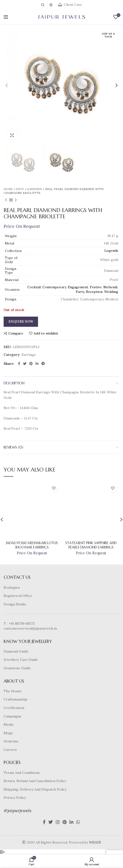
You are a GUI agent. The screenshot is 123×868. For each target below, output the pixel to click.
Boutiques (12, 587)
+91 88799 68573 (22, 624)
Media (8, 724)
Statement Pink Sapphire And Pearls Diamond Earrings (91, 545)
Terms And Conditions (22, 773)
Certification (14, 708)
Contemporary (54, 287)
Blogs (8, 733)
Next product (16, 200)
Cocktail (34, 287)
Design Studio (15, 604)
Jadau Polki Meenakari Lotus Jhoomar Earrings (32, 545)
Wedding (111, 292)
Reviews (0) (13, 447)
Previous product (6, 200)
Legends (111, 251)
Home (8, 189)
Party (80, 292)
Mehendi (110, 287)
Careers (10, 750)
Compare (16, 333)
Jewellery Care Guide (21, 660)
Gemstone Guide (17, 668)
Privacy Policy (15, 798)
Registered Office (18, 596)
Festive (96, 287)
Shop (20, 189)
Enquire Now (21, 322)
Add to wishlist (46, 333)
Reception (94, 292)
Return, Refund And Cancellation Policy (35, 781)
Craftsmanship (15, 699)
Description (14, 383)
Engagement (78, 287)
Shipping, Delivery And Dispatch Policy (35, 789)
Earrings (35, 189)
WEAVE (95, 842)
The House (13, 691)
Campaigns (12, 716)
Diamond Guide (16, 651)
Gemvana (11, 741)
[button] (3, 852)
